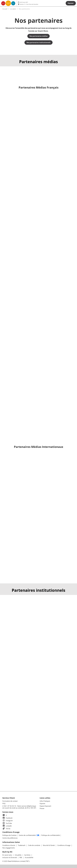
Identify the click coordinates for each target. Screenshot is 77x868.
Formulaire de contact (10, 801)
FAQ (4, 803)
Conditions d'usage (64, 845)
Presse (42, 808)
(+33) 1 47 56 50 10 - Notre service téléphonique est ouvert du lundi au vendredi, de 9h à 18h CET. (19, 807)
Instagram (8, 821)
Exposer (42, 803)
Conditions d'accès (9, 845)
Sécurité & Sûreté (49, 845)
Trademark (22, 845)
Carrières (27, 855)
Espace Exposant (45, 806)
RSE (21, 857)
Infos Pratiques (45, 801)
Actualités (18, 855)
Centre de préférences (10, 838)
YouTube (7, 823)
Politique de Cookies (9, 835)
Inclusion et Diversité (10, 857)
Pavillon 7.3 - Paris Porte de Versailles (29, 4)
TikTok (6, 829)
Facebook (7, 818)
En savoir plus (7, 855)
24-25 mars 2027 (24, 2)
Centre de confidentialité (29, 835)
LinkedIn (7, 826)
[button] (71, 3)
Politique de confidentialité (51, 835)
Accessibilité (29, 857)
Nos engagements (9, 848)
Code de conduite (34, 845)
